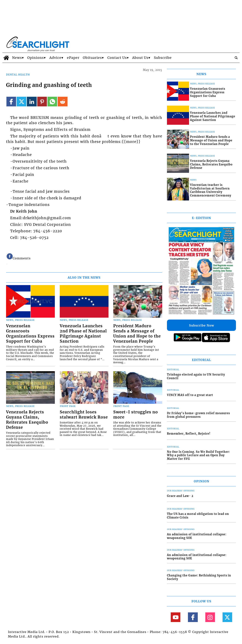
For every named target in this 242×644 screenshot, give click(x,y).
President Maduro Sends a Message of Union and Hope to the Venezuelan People (137, 334)
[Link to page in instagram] (210, 617)
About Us (140, 58)
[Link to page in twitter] (21, 102)
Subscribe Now (202, 325)
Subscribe (163, 58)
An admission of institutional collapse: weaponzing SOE (197, 536)
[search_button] (236, 58)
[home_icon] (6, 58)
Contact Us (117, 58)
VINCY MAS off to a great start (190, 395)
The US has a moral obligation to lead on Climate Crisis (198, 516)
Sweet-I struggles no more (136, 415)
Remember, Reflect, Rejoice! (189, 434)
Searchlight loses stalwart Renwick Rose (84, 415)
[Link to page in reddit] (62, 102)
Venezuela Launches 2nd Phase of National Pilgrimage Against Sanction (83, 334)
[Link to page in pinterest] (42, 102)
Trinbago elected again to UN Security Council (196, 376)
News (17, 58)
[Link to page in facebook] (11, 102)
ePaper (73, 58)
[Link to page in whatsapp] (52, 102)
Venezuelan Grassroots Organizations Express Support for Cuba (30, 334)
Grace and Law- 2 (180, 496)
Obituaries (92, 58)
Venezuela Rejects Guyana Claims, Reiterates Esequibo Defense (27, 420)
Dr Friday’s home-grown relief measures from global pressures (198, 415)
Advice (55, 58)
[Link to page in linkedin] (32, 102)
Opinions (36, 58)
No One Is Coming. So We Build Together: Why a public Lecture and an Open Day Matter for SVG (199, 455)
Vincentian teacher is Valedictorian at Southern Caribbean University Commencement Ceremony (211, 190)
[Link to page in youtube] (176, 617)
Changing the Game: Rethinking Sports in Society (199, 577)
